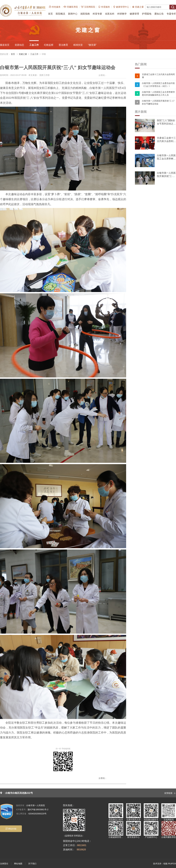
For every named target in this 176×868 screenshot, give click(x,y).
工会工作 (34, 45)
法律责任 (4, 864)
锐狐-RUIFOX (170, 864)
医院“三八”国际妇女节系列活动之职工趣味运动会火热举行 (166, 122)
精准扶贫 (78, 45)
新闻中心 (73, 14)
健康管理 (134, 14)
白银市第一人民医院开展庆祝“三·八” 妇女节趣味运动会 (155, 102)
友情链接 (170, 793)
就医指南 (85, 14)
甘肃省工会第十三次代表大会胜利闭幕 (155, 76)
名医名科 (110, 14)
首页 (50, 14)
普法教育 (63, 45)
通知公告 (159, 14)
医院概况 (60, 14)
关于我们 (32, 864)
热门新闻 (141, 64)
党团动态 (19, 45)
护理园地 (147, 14)
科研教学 (122, 14)
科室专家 (97, 14)
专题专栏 (171, 14)
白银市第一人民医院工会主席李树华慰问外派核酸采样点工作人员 (155, 93)
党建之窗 (23, 54)
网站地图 (18, 864)
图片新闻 (141, 112)
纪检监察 (49, 45)
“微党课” (92, 45)
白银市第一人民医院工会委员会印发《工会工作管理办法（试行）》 (155, 85)
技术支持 (157, 864)
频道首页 (5, 45)
